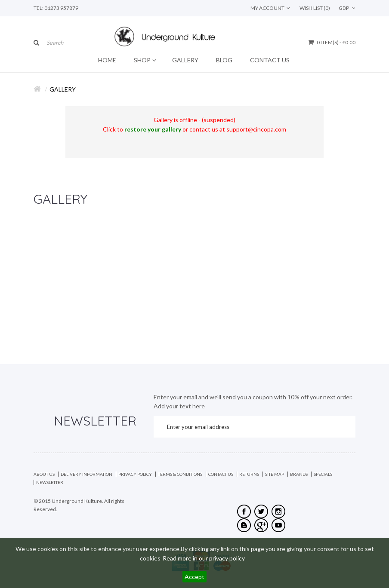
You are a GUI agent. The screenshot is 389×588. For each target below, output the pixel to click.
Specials (323, 474)
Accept (194, 577)
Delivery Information (86, 474)
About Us (44, 474)
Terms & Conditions (180, 474)
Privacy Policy (135, 474)
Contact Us (221, 474)
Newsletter (50, 482)
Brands (299, 474)
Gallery (63, 89)
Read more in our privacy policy (204, 558)
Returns (249, 474)
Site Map (275, 474)
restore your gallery (153, 129)
